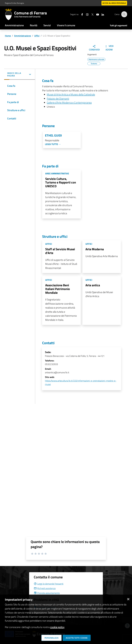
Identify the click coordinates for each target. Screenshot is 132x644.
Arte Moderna (95, 249)
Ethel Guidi (53, 135)
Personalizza (51, 638)
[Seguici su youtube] (96, 14)
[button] (20, 75)
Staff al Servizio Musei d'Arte (60, 251)
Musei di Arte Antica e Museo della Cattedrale (71, 94)
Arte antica (93, 285)
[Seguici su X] (91, 14)
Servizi (47, 25)
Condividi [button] (94, 48)
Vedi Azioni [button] (109, 48)
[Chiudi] (128, 599)
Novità (34, 25)
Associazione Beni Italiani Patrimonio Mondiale (58, 289)
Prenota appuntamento (47, 593)
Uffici (37, 36)
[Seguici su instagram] (86, 14)
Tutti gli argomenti (118, 25)
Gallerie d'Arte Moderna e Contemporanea (69, 102)
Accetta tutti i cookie (77, 638)
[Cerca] (124, 14)
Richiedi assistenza (45, 588)
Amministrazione (14, 25)
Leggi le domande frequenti (49, 584)
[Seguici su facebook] (81, 14)
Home (8, 36)
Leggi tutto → (53, 144)
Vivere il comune (66, 25)
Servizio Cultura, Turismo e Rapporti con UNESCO (61, 182)
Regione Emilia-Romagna (14, 3)
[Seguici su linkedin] (101, 14)
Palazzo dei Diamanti (58, 98)
